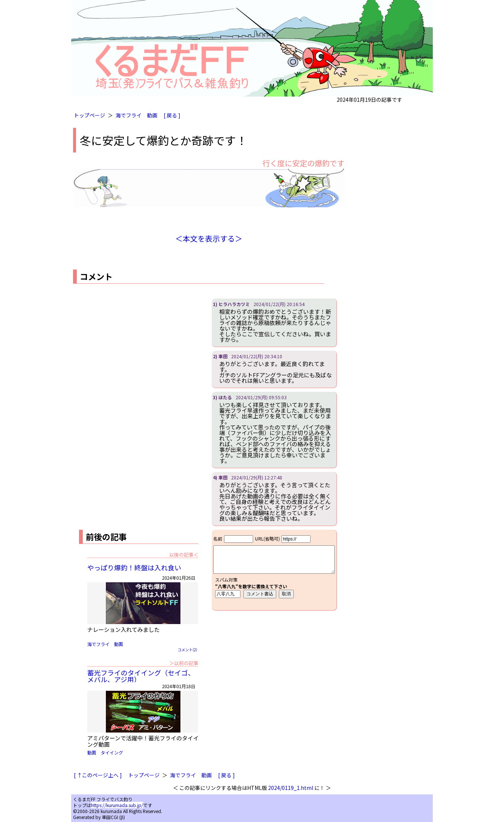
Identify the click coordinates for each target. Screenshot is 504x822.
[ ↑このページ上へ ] (98, 775)
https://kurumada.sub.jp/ (117, 805)
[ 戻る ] (172, 115)
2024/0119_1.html (291, 788)
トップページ (89, 115)
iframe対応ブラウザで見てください (274, 570)
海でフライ (129, 115)
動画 (152, 115)
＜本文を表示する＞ (209, 238)
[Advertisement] (136, 351)
